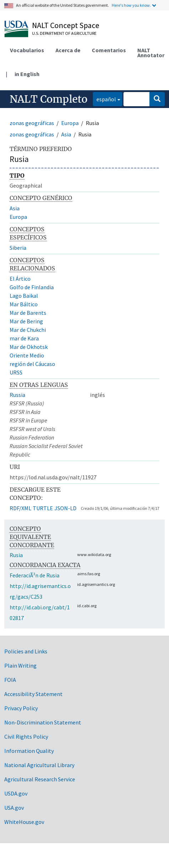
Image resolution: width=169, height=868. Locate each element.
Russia (17, 395)
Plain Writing (20, 665)
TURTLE (43, 508)
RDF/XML (20, 508)
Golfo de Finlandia (32, 287)
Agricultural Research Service (40, 779)
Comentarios (109, 50)
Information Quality (29, 751)
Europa (70, 123)
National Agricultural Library (39, 765)
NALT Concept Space (66, 25)
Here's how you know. (131, 5)
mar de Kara (24, 338)
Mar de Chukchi (28, 330)
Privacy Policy (21, 708)
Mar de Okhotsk (29, 347)
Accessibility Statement (33, 694)
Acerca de (68, 50)
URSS (16, 372)
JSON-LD (65, 508)
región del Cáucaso (32, 364)
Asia (66, 134)
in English (27, 74)
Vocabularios (27, 50)
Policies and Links (26, 651)
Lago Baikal (24, 296)
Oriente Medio (27, 355)
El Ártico (20, 279)
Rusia (16, 555)
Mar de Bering (26, 321)
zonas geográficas (32, 123)
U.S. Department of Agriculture (64, 33)
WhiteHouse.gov (24, 822)
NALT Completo (49, 99)
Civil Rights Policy (26, 737)
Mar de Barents (28, 313)
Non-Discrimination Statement (43, 722)
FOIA (10, 680)
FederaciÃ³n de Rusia (35, 575)
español (104, 99)
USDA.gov (16, 793)
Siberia (18, 248)
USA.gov (14, 808)
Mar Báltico (24, 304)
